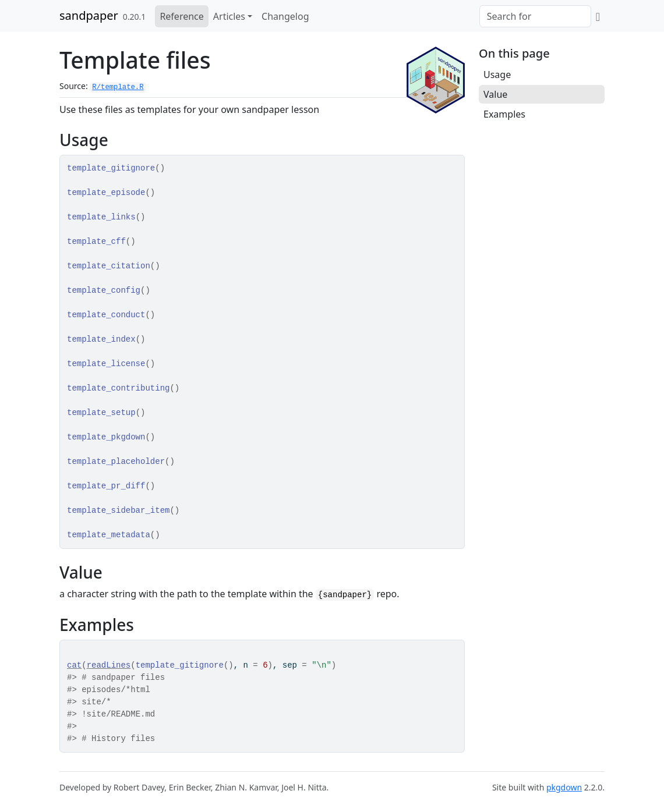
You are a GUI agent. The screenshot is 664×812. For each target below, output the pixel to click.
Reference (181, 16)
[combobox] (535, 16)
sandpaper (89, 15)
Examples (504, 114)
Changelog (285, 16)
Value (495, 94)
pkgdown (564, 787)
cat (74, 665)
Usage (497, 75)
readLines (109, 665)
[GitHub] (598, 16)
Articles (229, 16)
